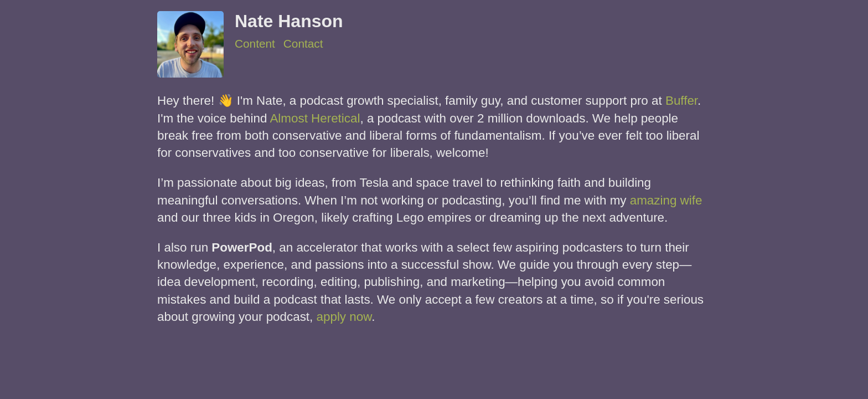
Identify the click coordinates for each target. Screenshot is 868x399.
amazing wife (666, 200)
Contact (303, 44)
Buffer (681, 101)
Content (255, 44)
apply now (344, 317)
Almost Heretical (315, 118)
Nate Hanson (289, 21)
